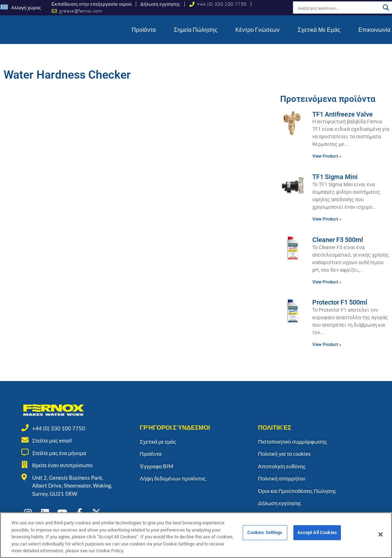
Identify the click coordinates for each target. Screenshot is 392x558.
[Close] (381, 540)
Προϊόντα (144, 29)
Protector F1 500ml (340, 302)
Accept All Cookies (317, 541)
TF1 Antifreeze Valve (343, 114)
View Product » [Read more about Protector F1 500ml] (327, 345)
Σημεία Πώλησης (195, 29)
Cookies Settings (265, 541)
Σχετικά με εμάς (319, 29)
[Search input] (337, 8)
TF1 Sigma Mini (335, 177)
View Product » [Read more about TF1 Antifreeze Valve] (327, 156)
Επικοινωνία (374, 29)
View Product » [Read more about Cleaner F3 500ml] (327, 282)
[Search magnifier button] (386, 8)
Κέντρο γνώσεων (258, 29)
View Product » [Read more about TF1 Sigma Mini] (327, 219)
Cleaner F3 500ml (338, 240)
